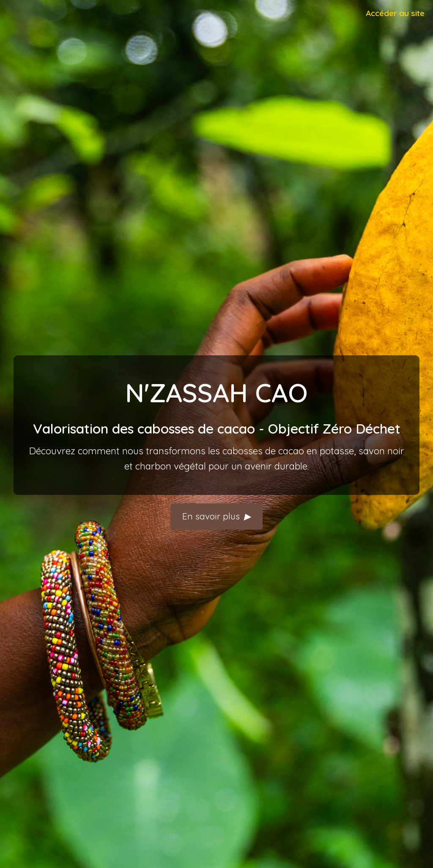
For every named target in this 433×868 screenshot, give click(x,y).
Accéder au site (395, 13)
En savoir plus (216, 516)
